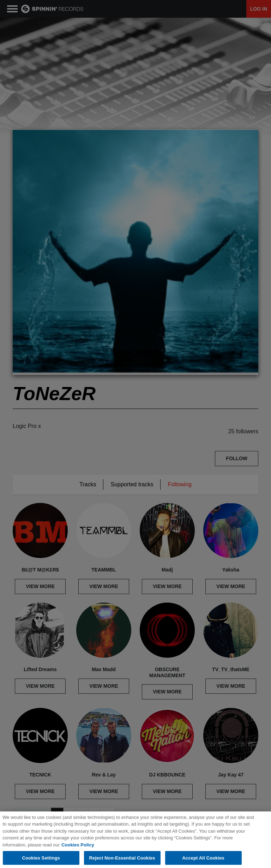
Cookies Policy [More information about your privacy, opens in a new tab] (78, 851)
